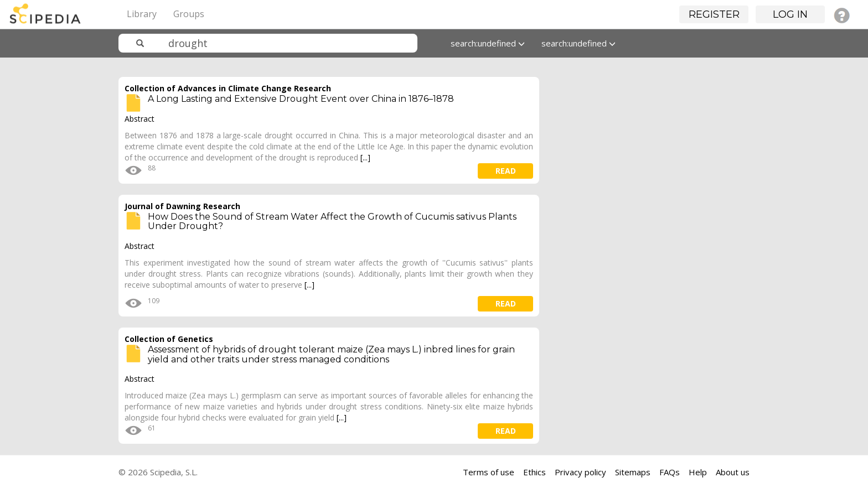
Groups (189, 14)
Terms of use (489, 472)
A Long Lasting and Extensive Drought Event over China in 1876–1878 (301, 99)
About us (733, 472)
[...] (365, 157)
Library (142, 14)
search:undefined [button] (488, 43)
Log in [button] (790, 14)
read (506, 171)
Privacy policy (580, 472)
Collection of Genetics (169, 339)
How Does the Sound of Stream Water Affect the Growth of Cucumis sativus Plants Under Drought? (332, 222)
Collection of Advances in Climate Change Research (228, 88)
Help (698, 472)
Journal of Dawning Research (182, 206)
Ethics (534, 472)
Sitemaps (633, 472)
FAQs (670, 472)
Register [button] (714, 14)
